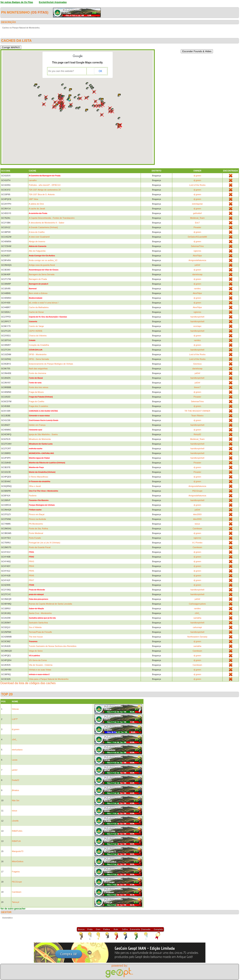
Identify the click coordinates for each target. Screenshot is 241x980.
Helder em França (37, 425)
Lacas (15, 760)
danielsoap (197, 274)
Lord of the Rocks (197, 185)
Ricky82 (197, 434)
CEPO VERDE (36, 331)
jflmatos (15, 790)
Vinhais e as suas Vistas (40, 670)
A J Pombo (197, 543)
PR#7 (31, 580)
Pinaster (197, 227)
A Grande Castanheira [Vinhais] (43, 227)
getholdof (197, 213)
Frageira (16, 872)
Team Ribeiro (197, 416)
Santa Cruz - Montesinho (40, 613)
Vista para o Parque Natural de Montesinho (49, 679)
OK (100, 71)
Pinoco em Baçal (37, 514)
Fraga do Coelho (37, 401)
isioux (197, 524)
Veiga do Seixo (36, 651)
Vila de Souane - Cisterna (41, 665)
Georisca (197, 364)
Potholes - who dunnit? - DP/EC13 (45, 185)
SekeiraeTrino (197, 246)
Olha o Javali (35, 486)
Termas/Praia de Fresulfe (40, 632)
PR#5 (31, 571)
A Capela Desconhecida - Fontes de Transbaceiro (52, 218)
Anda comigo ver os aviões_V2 (43, 260)
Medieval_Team (197, 218)
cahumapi (197, 627)
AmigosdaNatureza (197, 260)
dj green (197, 176)
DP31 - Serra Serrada (39, 359)
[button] (69, 100)
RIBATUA (16, 841)
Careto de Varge (36, 326)
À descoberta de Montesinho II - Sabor (47, 223)
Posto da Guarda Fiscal (40, 547)
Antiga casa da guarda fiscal (42, 265)
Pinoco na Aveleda (37, 519)
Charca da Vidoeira (38, 336)
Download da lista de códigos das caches (28, 683)
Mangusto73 (18, 851)
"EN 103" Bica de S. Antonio (42, 194)
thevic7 (197, 387)
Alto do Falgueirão (37, 251)
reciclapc (197, 326)
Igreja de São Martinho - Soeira (43, 434)
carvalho (33, 180)
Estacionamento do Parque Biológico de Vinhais (51, 364)
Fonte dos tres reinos (39, 387)
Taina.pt (16, 902)
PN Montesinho (36, 524)
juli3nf (197, 265)
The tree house (36, 637)
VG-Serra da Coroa (38, 660)
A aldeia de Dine (36, 204)
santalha (197, 618)
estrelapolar (197, 204)
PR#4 (31, 566)
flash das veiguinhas (38, 369)
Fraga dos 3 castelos (38, 406)
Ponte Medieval (36, 533)
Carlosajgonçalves (197, 604)
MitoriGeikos (18, 861)
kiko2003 (197, 514)
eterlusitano (17, 750)
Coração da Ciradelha (39, 345)
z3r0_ (197, 613)
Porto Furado (35, 538)
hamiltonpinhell (197, 317)
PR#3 (31, 561)
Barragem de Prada (38, 279)
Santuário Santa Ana (38, 623)
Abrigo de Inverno (37, 241)
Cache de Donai (36, 312)
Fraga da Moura (36, 392)
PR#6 (31, 576)
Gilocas (15, 709)
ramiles (197, 289)
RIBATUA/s (17, 831)
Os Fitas (40, 12)
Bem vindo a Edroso (38, 293)
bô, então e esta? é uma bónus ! (44, 303)
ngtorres (197, 251)
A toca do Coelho (37, 232)
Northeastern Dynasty (197, 637)
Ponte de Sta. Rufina (38, 528)
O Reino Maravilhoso (39, 477)
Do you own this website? (61, 71)
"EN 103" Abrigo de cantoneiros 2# (45, 190)
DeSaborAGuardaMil (197, 237)
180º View (33, 199)
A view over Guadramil (39, 237)
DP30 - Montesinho (38, 354)
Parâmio (33, 496)
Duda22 (16, 780)
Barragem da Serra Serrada (42, 274)
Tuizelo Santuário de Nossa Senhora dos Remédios (53, 646)
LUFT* (15, 719)
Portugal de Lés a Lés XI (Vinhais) (45, 543)
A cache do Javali (37, 209)
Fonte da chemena (37, 373)
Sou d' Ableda (35, 627)
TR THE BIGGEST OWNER (197, 411)
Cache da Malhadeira (39, 307)
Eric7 (197, 223)
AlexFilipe (197, 256)
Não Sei (16, 800)
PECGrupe (197, 491)
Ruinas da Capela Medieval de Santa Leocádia (50, 604)
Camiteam (197, 528)
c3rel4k (15, 821)
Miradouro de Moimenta (40, 439)
